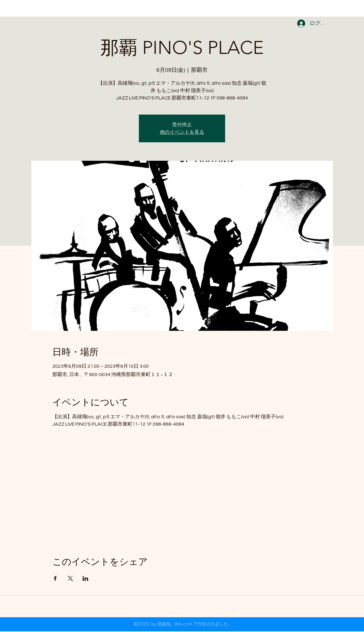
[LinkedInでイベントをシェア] (85, 578)
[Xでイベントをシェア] (70, 578)
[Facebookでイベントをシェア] (55, 578)
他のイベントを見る (182, 132)
